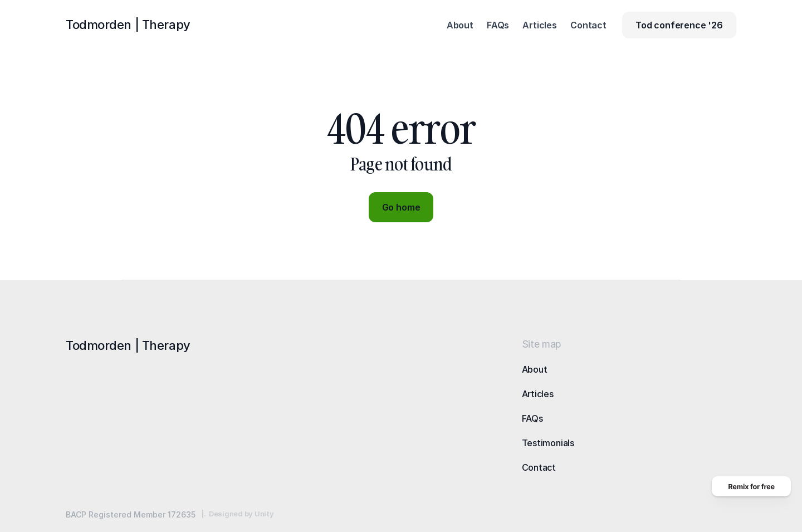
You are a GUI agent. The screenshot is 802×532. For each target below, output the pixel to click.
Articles (538, 394)
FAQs (532, 418)
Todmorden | (128, 25)
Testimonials (548, 443)
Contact (539, 467)
